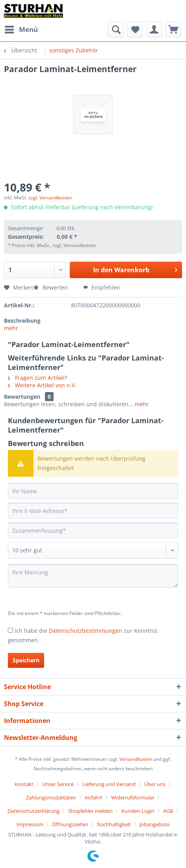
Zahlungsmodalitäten (51, 797)
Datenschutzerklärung (33, 811)
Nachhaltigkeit (114, 824)
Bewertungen (22, 397)
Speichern (26, 660)
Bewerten (51, 287)
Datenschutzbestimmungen (86, 631)
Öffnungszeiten (70, 824)
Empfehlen (102, 287)
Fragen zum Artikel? (37, 378)
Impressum (30, 824)
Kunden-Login (138, 811)
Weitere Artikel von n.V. (42, 385)
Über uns (155, 784)
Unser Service (58, 784)
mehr (11, 328)
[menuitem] (21, 30)
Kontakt (24, 784)
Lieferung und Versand (109, 784)
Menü (21, 29)
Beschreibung (22, 321)
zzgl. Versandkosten (50, 198)
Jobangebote (154, 824)
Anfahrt (94, 797)
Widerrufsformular (133, 797)
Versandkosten (136, 759)
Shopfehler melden (90, 811)
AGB (168, 811)
